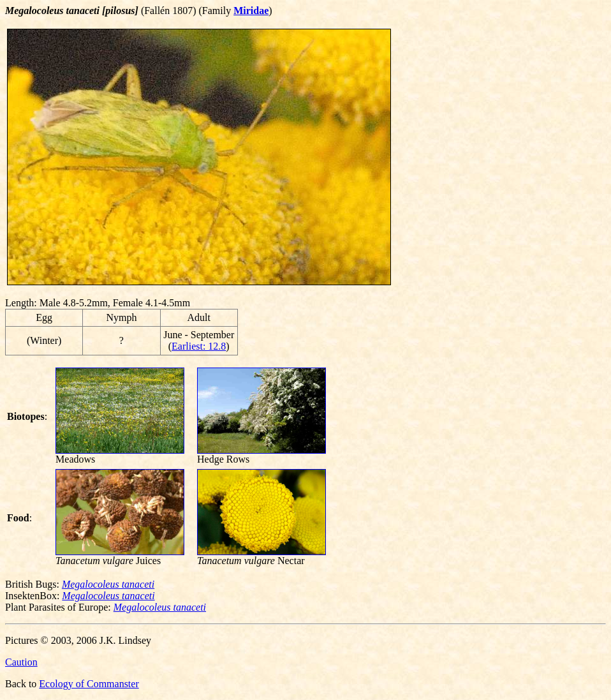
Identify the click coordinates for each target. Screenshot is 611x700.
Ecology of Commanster (89, 684)
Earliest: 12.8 (199, 346)
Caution (21, 662)
